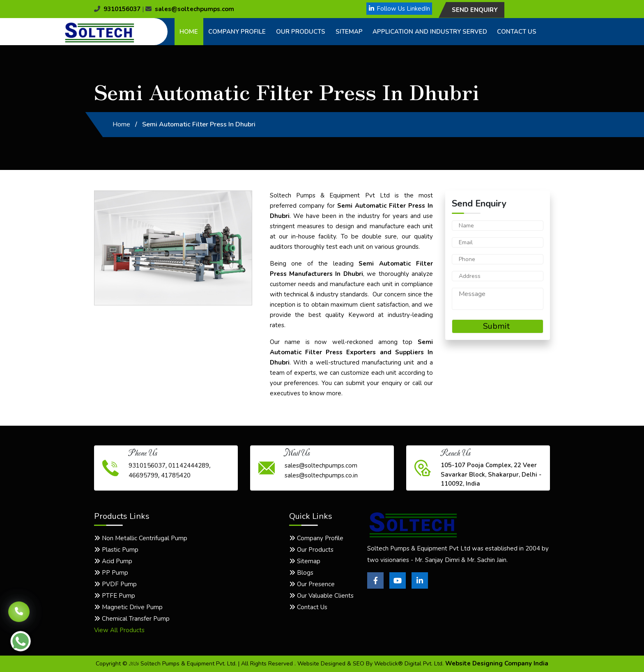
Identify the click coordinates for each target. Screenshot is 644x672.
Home (189, 32)
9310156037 (117, 9)
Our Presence (312, 584)
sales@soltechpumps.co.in (321, 475)
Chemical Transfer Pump (132, 619)
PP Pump (111, 573)
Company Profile (237, 32)
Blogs (301, 573)
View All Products (119, 630)
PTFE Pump (115, 596)
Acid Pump (113, 561)
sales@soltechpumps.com (190, 9)
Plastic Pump (116, 550)
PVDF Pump (115, 584)
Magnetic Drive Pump (128, 607)
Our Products (301, 32)
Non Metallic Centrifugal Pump (141, 538)
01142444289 (189, 466)
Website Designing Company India (497, 663)
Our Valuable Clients (321, 596)
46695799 (143, 475)
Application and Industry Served (430, 32)
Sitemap (349, 32)
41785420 (176, 475)
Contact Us (517, 32)
